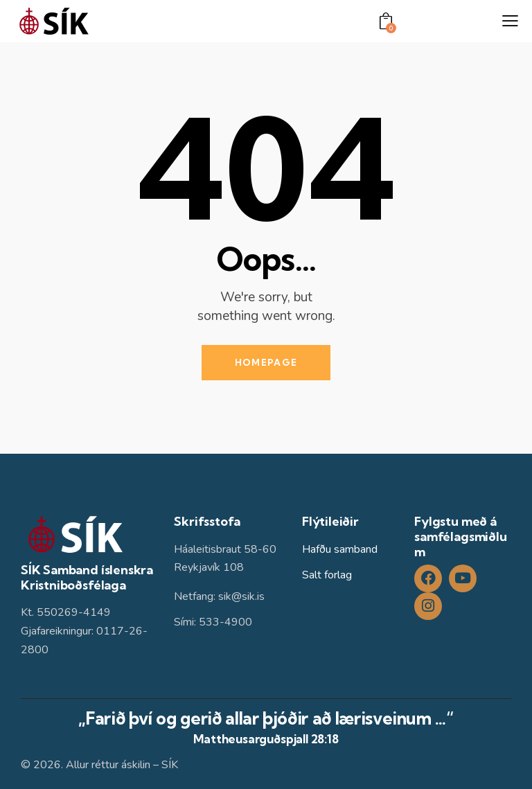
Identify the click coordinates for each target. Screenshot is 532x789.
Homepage (266, 362)
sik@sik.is (241, 596)
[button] (510, 21)
